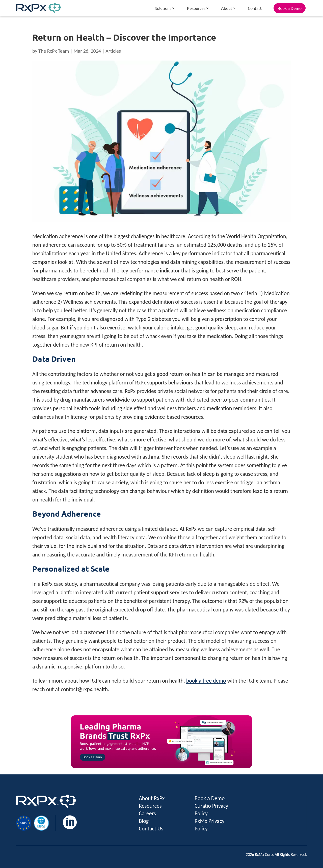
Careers (147, 813)
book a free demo (206, 681)
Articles (113, 51)
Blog (144, 821)
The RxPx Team (54, 51)
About (227, 8)
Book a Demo (290, 8)
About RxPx (152, 798)
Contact (255, 8)
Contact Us (151, 829)
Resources (196, 8)
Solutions (163, 8)
